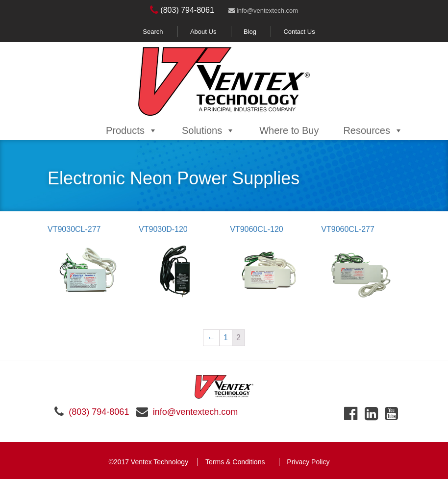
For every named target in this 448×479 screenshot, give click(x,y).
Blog (250, 32)
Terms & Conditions (235, 462)
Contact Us (299, 32)
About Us (203, 32)
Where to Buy (289, 130)
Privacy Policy (308, 462)
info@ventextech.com (263, 11)
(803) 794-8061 (182, 10)
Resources (373, 130)
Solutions (208, 130)
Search (153, 32)
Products (132, 130)
